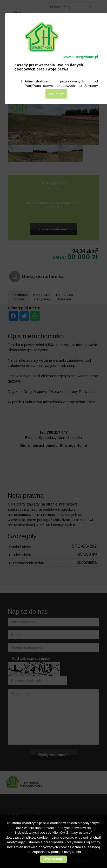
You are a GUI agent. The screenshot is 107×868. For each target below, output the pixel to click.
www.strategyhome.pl (80, 57)
